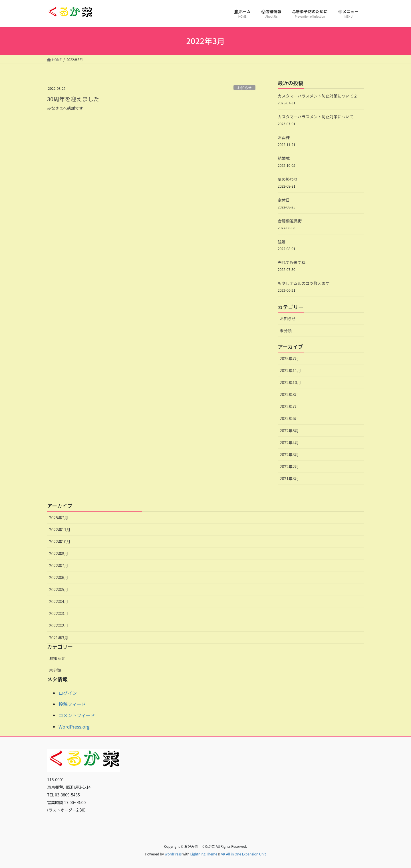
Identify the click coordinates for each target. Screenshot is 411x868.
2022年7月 (289, 406)
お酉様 (284, 137)
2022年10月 (290, 382)
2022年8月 (289, 394)
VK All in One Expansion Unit (244, 854)
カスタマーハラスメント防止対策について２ (318, 96)
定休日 (284, 200)
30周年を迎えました (73, 99)
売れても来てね (292, 262)
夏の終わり (288, 179)
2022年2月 (289, 467)
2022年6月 (289, 418)
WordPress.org (74, 727)
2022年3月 (289, 455)
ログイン (68, 693)
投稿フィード (72, 704)
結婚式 (284, 158)
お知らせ (244, 88)
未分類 (286, 330)
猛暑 (282, 242)
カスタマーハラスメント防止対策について (316, 117)
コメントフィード (77, 715)
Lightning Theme (204, 854)
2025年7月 (289, 358)
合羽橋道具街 (290, 221)
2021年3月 (289, 478)
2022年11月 (290, 370)
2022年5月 (289, 431)
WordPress (173, 854)
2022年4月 (289, 443)
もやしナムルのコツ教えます (304, 283)
